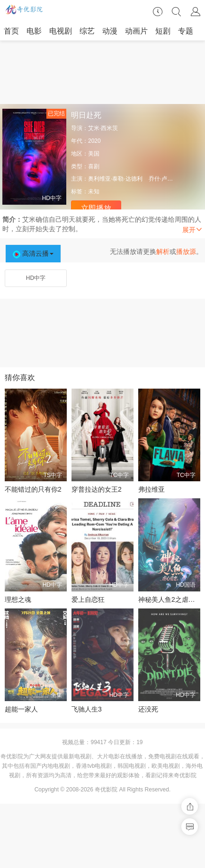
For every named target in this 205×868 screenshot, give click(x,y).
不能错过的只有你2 (33, 489)
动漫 (110, 31)
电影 (34, 31)
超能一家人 (21, 709)
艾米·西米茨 (103, 128)
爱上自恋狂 (88, 599)
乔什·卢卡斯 (164, 179)
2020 (94, 141)
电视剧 (61, 31)
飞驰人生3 (87, 709)
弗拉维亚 (152, 489)
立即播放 (96, 208)
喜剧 (94, 166)
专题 (186, 31)
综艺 (87, 31)
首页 (11, 31)
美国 (94, 154)
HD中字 (36, 278)
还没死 (148, 709)
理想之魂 (18, 599)
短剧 (163, 31)
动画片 (136, 31)
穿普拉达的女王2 (97, 489)
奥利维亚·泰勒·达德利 (115, 179)
